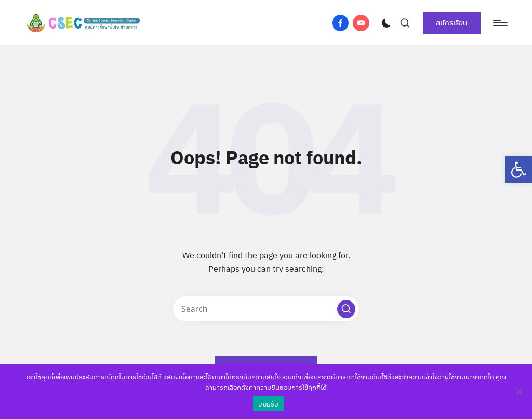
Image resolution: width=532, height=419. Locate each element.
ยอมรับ (268, 404)
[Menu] (500, 23)
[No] (519, 391)
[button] (346, 309)
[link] (518, 169)
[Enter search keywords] (266, 309)
